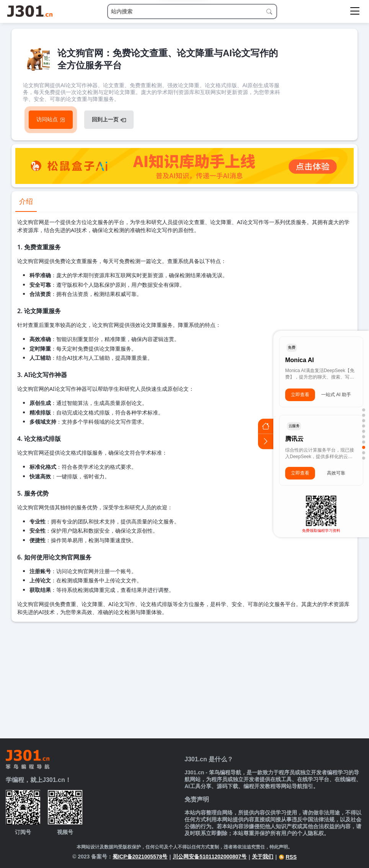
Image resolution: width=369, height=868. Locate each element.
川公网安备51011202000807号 (210, 857)
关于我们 (263, 857)
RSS (288, 857)
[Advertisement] (184, 679)
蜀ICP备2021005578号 (140, 857)
